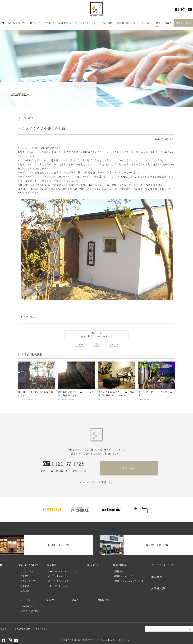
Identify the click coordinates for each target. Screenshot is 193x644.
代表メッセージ (28, 581)
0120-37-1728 (68, 464)
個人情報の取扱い (23, 629)
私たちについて (16, 23)
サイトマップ (41, 629)
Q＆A (168, 23)
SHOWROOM (27, 606)
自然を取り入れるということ (97, 336)
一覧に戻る (28, 118)
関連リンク (5, 629)
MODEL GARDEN (29, 611)
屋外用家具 (65, 23)
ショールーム (141, 23)
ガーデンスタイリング (58, 581)
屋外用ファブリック (123, 576)
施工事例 (108, 23)
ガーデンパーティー (87, 23)
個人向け (35, 23)
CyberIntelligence (122, 640)
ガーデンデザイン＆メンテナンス (63, 571)
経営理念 (25, 576)
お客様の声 (123, 23)
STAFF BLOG (29, 317)
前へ (81, 344)
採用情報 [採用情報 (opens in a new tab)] (25, 586)
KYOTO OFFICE (159, 545)
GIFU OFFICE (59, 545)
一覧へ (97, 344)
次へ (112, 344)
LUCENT (25, 591)
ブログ (157, 23)
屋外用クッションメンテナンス (129, 581)
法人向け (49, 23)
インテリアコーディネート (60, 586)
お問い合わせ (183, 23)
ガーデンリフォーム (57, 576)
